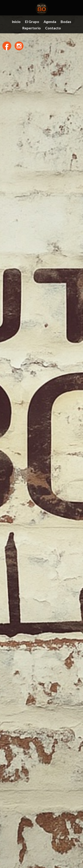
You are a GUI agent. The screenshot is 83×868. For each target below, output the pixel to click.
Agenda (50, 22)
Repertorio (32, 28)
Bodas (66, 22)
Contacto (53, 28)
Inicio (16, 22)
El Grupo (32, 22)
